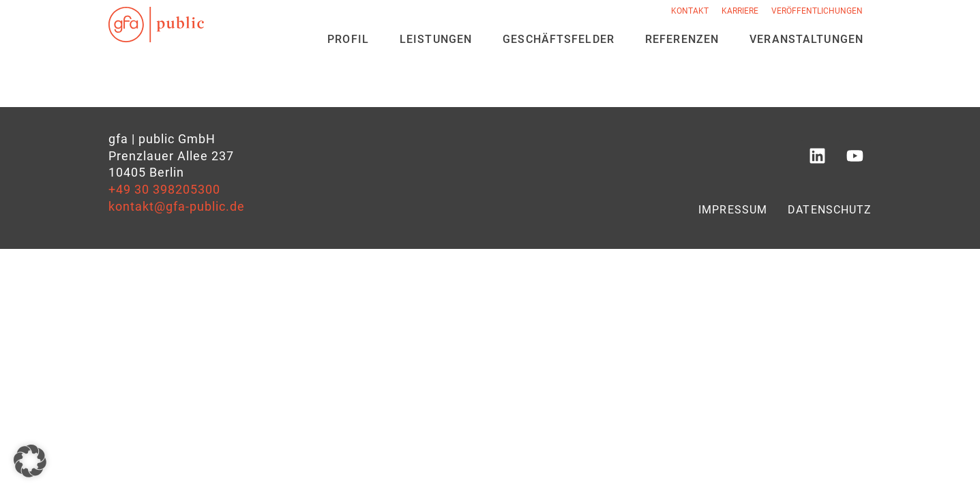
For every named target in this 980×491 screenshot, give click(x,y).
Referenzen (682, 39)
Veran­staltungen (806, 39)
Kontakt (690, 11)
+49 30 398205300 (164, 190)
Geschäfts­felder (559, 39)
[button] (30, 461)
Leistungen (436, 39)
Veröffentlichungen (817, 11)
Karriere (740, 11)
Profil (348, 39)
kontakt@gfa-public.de (177, 207)
